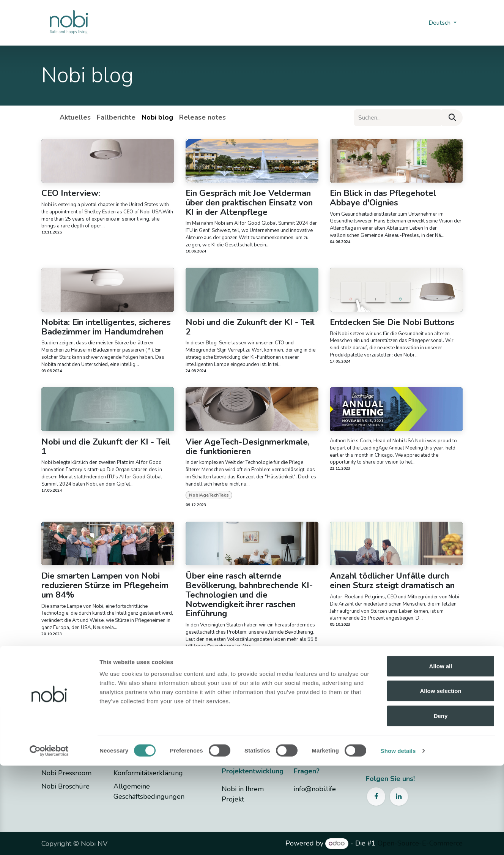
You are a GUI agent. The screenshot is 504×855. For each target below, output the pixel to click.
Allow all (441, 755)
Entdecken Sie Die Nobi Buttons (392, 323)
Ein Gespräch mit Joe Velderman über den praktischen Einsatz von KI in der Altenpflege (249, 203)
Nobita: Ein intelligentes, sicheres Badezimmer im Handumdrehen (106, 327)
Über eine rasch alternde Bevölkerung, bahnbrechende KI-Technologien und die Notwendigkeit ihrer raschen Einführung (249, 595)
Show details (398, 840)
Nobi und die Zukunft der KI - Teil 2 (250, 327)
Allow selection (440, 780)
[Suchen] (452, 118)
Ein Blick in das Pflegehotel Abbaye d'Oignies (383, 198)
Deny (441, 805)
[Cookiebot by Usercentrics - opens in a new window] (49, 840)
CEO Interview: (71, 193)
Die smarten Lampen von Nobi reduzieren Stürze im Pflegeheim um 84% (105, 585)
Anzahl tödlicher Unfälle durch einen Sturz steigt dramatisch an (392, 581)
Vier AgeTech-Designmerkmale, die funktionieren (248, 447)
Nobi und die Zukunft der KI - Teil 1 (106, 447)
